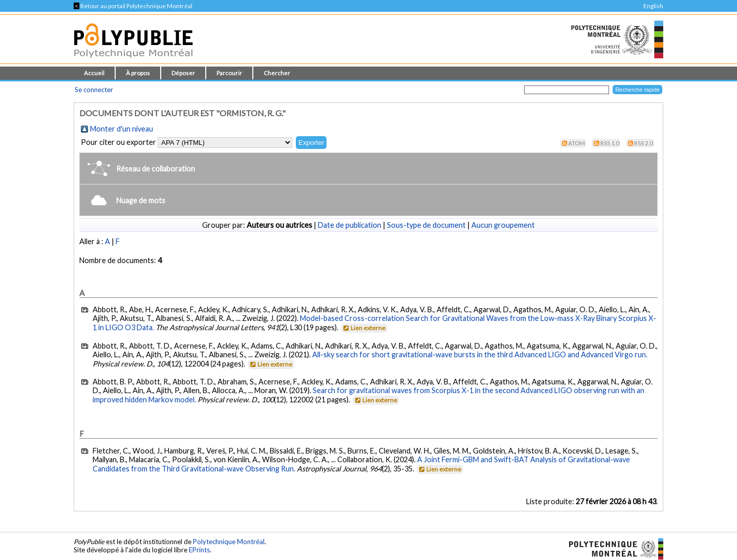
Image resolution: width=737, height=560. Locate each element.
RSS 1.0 (610, 143)
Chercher (277, 73)
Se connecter (94, 90)
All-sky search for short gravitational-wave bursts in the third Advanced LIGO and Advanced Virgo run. (480, 354)
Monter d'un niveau (122, 129)
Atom (577, 143)
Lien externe (364, 328)
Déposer (183, 73)
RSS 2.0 (644, 143)
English (653, 6)
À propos (138, 73)
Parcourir (229, 73)
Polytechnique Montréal (229, 542)
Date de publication (350, 225)
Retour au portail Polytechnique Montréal (133, 6)
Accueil (94, 73)
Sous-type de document (426, 225)
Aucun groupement (503, 225)
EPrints (199, 550)
